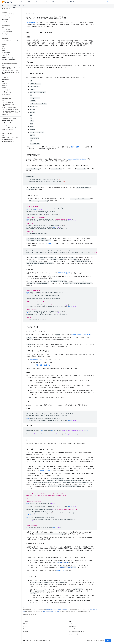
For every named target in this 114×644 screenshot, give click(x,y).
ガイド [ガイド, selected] (14, 6)
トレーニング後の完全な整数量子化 (40, 365)
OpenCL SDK (60, 570)
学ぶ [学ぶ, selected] (29, 2)
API (36, 2)
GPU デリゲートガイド (65, 273)
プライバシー (32, 641)
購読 (108, 641)
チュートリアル (6, 6)
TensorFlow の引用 (73, 634)
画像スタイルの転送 (46, 470)
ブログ (25, 624)
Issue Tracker (72, 624)
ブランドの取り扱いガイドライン (77, 632)
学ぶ (27, 14)
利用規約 (25, 641)
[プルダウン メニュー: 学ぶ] (32, 2)
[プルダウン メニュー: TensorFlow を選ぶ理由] (78, 2)
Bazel (50, 243)
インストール (22, 2)
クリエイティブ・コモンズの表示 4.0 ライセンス (57, 610)
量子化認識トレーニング (37, 359)
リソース (45, 2)
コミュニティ (55, 2)
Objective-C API (82, 335)
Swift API (73, 335)
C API (89, 335)
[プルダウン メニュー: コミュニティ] (60, 2)
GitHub (109, 2)
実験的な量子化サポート (78, 147)
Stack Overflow (72, 629)
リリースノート (72, 626)
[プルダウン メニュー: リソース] (49, 2)
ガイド (32, 14)
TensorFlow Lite (31, 23)
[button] (10, 31)
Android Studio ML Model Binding (77, 159)
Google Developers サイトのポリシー (51, 611)
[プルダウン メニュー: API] (39, 2)
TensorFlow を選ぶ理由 (70, 2)
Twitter (25, 629)
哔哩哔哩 (25, 632)
